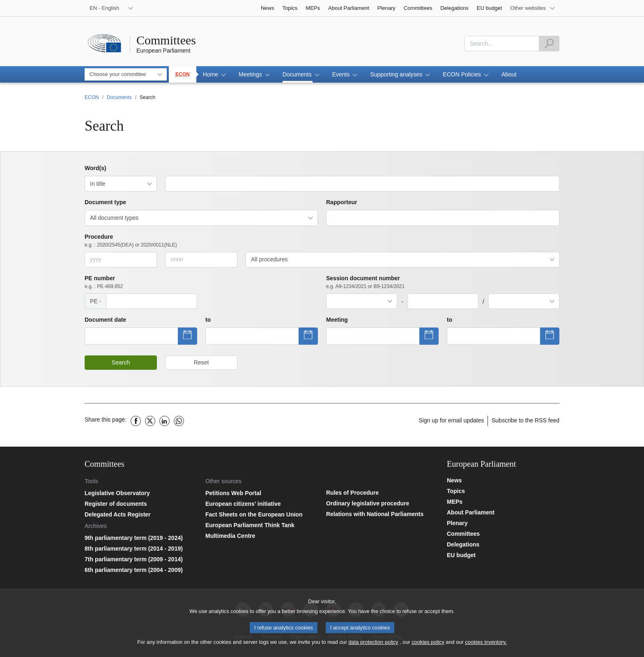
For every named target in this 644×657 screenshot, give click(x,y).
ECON (183, 74)
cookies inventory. (486, 644)
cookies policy (428, 644)
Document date (105, 320)
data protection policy (373, 644)
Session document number (365, 282)
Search (121, 362)
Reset (201, 362)
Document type (105, 202)
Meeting (337, 320)
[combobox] (502, 44)
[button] (214, 74)
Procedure (131, 241)
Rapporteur (342, 202)
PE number (104, 282)
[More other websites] (533, 8)
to (208, 320)
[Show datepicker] (131, 336)
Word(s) (95, 168)
